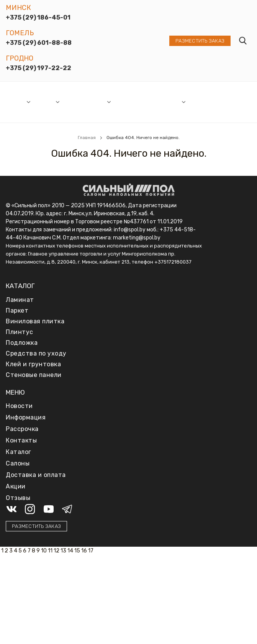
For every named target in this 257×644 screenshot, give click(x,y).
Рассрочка (128, 102)
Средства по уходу (36, 353)
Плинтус (20, 332)
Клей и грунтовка (33, 364)
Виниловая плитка (35, 321)
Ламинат (20, 300)
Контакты (21, 440)
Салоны (16, 102)
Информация (164, 102)
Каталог (44, 102)
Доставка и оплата (202, 102)
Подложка (22, 343)
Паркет (17, 311)
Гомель (20, 33)
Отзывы (228, 102)
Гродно (20, 58)
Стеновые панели (34, 375)
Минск (18, 8)
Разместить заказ (200, 41)
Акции (98, 102)
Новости (74, 102)
